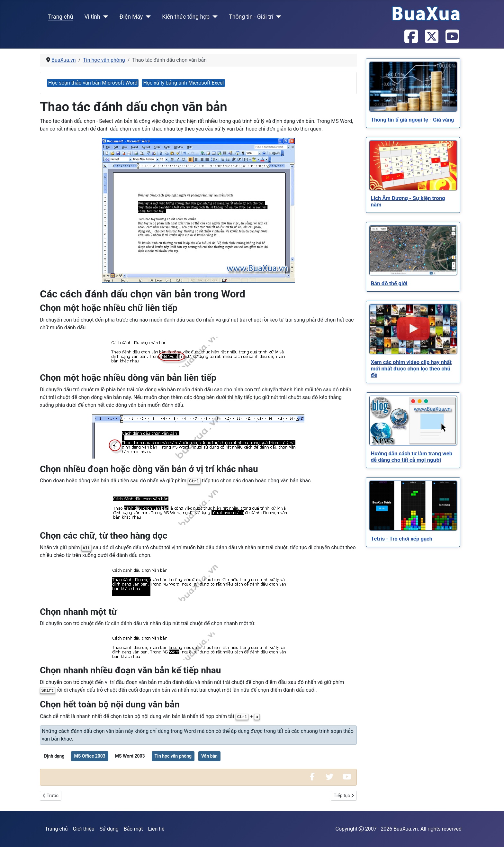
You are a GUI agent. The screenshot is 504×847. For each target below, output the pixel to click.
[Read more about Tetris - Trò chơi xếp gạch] (413, 506)
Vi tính (92, 17)
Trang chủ (61, 17)
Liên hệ (156, 829)
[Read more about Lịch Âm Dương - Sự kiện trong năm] (413, 165)
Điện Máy (131, 17)
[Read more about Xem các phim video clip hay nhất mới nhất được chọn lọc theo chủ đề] (413, 329)
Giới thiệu (84, 829)
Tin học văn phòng (173, 756)
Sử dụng (109, 829)
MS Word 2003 (130, 756)
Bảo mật (133, 829)
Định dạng (54, 756)
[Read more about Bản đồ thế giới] (413, 250)
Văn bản (209, 756)
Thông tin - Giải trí (251, 17)
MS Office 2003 (90, 756)
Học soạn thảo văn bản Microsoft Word (93, 83)
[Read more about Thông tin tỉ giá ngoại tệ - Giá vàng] (413, 87)
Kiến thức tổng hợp (186, 17)
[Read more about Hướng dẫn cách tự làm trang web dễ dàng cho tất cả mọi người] (413, 421)
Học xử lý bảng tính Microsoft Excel (183, 83)
